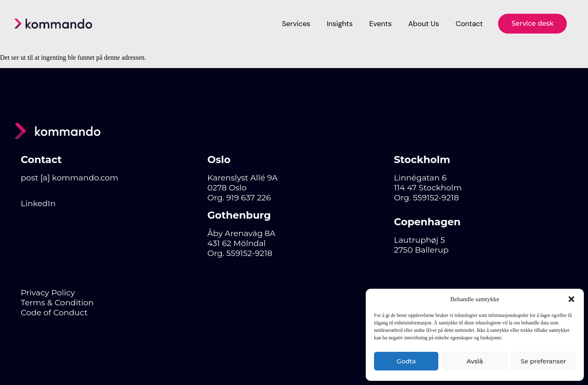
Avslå (475, 361)
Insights (340, 24)
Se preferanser (543, 361)
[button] (571, 299)
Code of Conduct (54, 312)
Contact (469, 24)
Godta (406, 361)
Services (296, 24)
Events (380, 24)
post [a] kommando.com (69, 178)
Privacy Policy (48, 292)
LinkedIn (38, 203)
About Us (423, 24)
